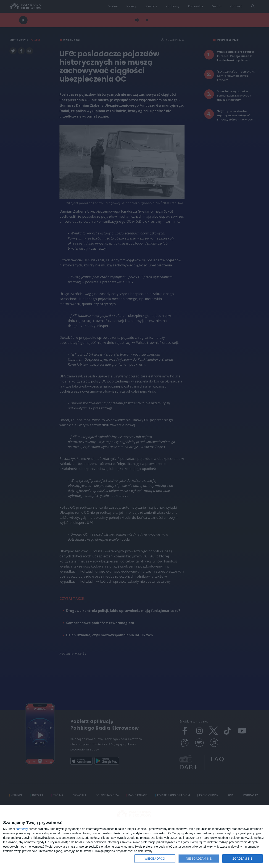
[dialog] (134, 837)
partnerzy (22, 829)
